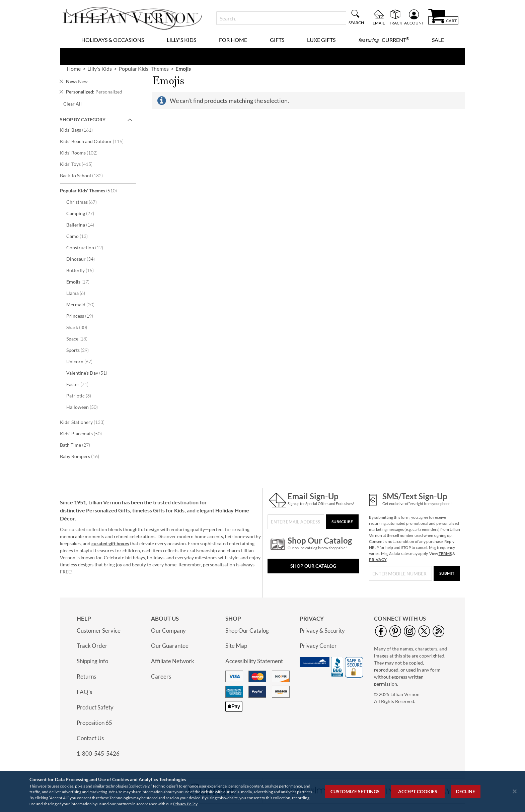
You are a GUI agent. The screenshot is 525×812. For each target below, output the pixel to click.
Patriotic (83, 395)
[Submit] (447, 573)
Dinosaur (85, 259)
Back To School (86, 175)
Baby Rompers (84, 456)
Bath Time (80, 445)
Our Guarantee (170, 646)
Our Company (168, 631)
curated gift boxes (110, 543)
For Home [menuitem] (233, 40)
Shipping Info (92, 661)
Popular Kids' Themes (93, 190)
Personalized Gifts (108, 510)
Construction (89, 247)
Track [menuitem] (396, 23)
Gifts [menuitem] (277, 40)
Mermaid (85, 304)
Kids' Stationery (87, 422)
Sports (82, 350)
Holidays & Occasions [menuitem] (113, 40)
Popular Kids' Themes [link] (144, 69)
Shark (81, 327)
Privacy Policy (185, 804)
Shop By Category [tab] (83, 119)
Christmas (86, 202)
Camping (85, 213)
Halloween (87, 407)
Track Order (92, 646)
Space (81, 338)
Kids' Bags (81, 130)
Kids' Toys (81, 164)
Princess (84, 316)
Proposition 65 (94, 723)
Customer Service (99, 631)
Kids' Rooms (83, 152)
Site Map (236, 646)
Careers (161, 676)
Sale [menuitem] (438, 40)
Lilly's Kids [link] (100, 69)
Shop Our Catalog (313, 566)
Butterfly (85, 270)
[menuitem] (384, 40)
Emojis (82, 282)
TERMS (445, 553)
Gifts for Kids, (169, 510)
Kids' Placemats (85, 433)
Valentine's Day (91, 373)
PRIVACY (378, 559)
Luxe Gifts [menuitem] (321, 40)
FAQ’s (84, 692)
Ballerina (85, 225)
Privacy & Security (322, 631)
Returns (86, 676)
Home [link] (74, 69)
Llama (80, 293)
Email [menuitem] (379, 23)
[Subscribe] (342, 522)
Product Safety (95, 707)
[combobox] (281, 18)
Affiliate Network (173, 661)
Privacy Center (318, 646)
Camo (82, 236)
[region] (262, 791)
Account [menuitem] (414, 23)
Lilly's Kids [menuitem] (181, 40)
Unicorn (84, 361)
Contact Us (90, 738)
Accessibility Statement (254, 661)
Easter (82, 384)
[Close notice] (515, 791)
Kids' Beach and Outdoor (96, 141)
